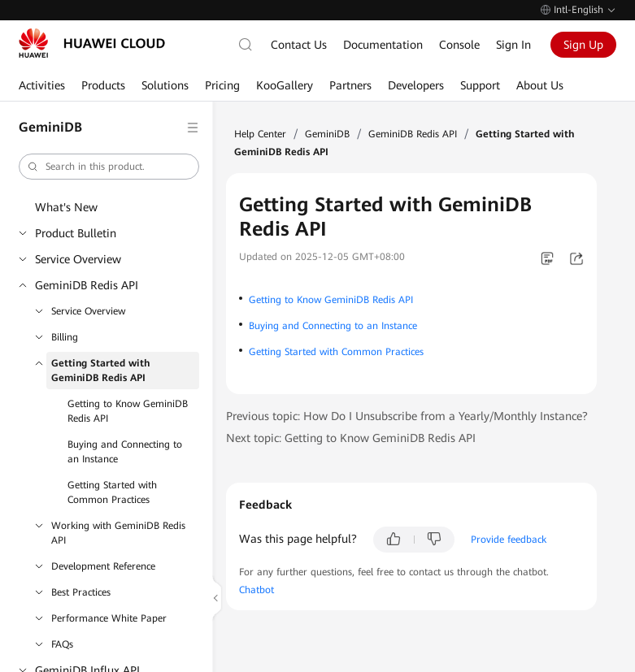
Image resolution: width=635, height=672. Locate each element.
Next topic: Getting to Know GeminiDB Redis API (351, 438)
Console (459, 45)
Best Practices (81, 592)
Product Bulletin (76, 233)
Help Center (260, 134)
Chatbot (257, 590)
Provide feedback (509, 540)
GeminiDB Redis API (87, 285)
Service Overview (78, 259)
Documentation (383, 45)
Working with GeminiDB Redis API (118, 533)
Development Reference (103, 566)
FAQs (62, 644)
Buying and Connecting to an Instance (125, 452)
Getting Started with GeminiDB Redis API (100, 371)
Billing (65, 337)
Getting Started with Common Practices (112, 492)
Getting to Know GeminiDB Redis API (128, 411)
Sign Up (583, 45)
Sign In (513, 45)
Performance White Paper (109, 618)
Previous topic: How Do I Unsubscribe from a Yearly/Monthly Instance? (407, 416)
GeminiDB (327, 134)
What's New (66, 207)
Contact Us (299, 45)
